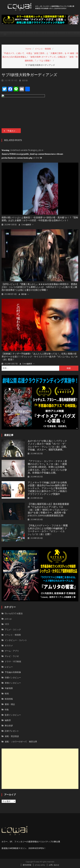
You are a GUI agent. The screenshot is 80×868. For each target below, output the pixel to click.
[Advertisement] (40, 769)
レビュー (9, 667)
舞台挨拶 (9, 726)
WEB (7, 624)
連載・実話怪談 (12, 736)
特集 (7, 710)
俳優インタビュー (13, 677)
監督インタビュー (13, 715)
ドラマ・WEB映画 (13, 661)
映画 (7, 693)
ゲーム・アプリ (12, 651)
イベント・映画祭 (13, 635)
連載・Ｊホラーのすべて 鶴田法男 (21, 742)
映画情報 (9, 699)
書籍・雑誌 (10, 704)
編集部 (8, 720)
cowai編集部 (26, 225)
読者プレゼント (12, 731)
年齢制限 (9, 688)
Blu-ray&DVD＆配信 (14, 613)
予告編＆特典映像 (13, 672)
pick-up (8, 619)
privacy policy (40, 865)
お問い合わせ (54, 865)
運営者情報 (27, 865)
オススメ (9, 645)
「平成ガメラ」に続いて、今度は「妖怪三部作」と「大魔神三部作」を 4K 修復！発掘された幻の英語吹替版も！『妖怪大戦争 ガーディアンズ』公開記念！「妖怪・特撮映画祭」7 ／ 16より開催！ (13, 131)
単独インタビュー (13, 683)
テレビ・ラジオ (12, 656)
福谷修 (24, 294)
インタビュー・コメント (16, 640)
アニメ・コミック (13, 629)
